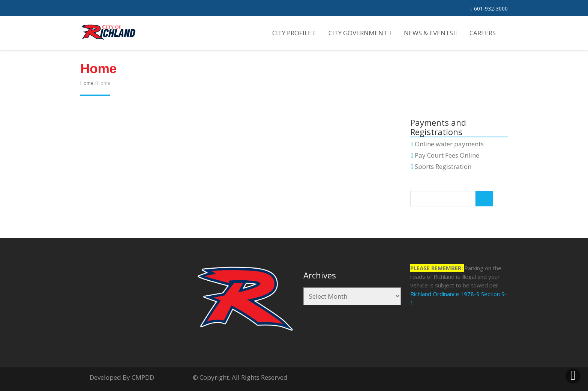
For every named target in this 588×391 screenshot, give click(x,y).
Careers (483, 33)
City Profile (294, 33)
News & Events (430, 33)
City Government (360, 33)
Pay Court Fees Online (447, 155)
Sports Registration (443, 166)
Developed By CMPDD (122, 377)
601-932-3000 (489, 8)
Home (87, 83)
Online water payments (449, 144)
